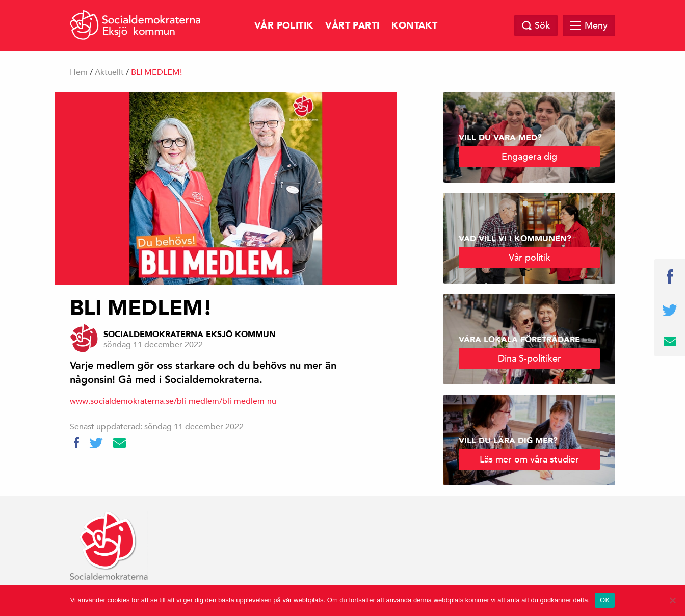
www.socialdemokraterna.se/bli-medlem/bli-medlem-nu (173, 401)
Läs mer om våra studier (529, 459)
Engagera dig (529, 156)
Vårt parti (352, 26)
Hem (79, 72)
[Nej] (672, 600)
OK (605, 600)
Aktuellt (109, 72)
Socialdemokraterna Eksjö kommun (190, 335)
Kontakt (414, 26)
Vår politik (284, 26)
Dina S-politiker (530, 358)
